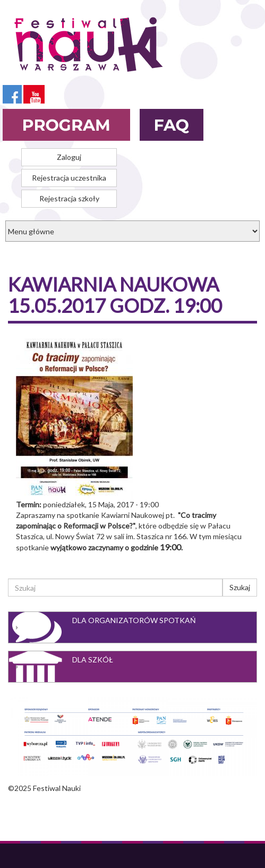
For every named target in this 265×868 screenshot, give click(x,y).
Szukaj (240, 587)
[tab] (132, 627)
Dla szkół (93, 659)
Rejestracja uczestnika (69, 178)
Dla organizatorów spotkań (134, 620)
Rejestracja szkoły (69, 198)
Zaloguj (69, 157)
